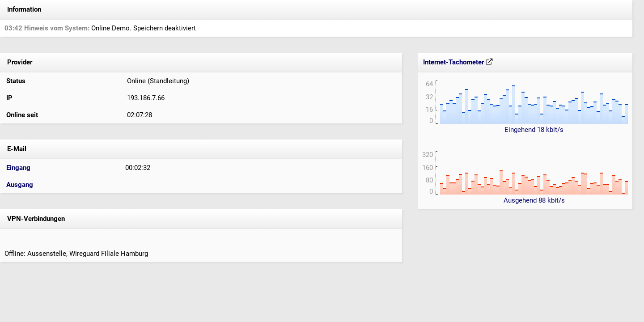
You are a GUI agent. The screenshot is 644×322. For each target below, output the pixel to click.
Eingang (18, 168)
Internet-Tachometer (458, 62)
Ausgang (20, 185)
